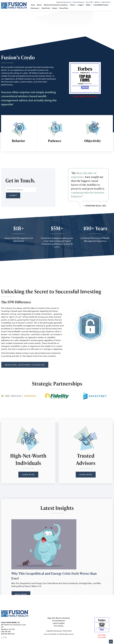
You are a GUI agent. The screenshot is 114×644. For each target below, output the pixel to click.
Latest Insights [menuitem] (59, 623)
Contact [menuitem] (54, 8)
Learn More (28, 520)
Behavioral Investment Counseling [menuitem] (55, 5)
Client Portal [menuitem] (105, 2)
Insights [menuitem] (80, 5)
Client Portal (67, 631)
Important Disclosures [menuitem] (63, 2)
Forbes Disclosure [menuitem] (78, 2)
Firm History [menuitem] (59, 626)
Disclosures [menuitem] (35, 8)
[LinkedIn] (2, 637)
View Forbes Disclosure (85, 96)
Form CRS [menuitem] (89, 2)
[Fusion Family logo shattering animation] (57, 19)
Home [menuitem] (33, 5)
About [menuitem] (39, 5)
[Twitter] (4, 637)
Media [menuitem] (88, 5)
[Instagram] (6, 637)
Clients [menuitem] (72, 5)
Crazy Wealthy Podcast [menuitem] (101, 5)
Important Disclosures (54, 631)
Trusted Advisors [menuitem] (59, 621)
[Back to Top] (111, 641)
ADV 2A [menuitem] (97, 2)
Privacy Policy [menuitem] (64, 8)
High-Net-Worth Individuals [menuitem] (59, 618)
